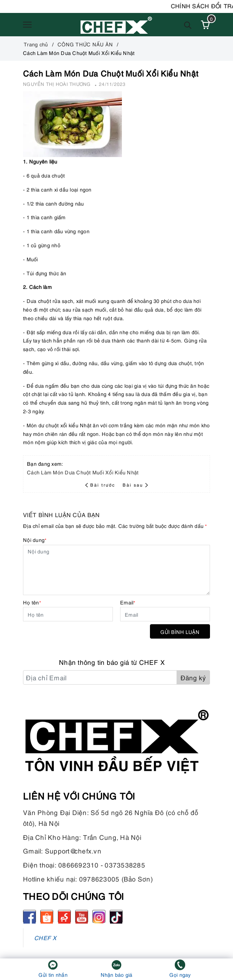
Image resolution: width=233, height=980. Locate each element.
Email (128, 602)
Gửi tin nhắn (53, 974)
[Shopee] (47, 916)
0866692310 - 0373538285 (102, 864)
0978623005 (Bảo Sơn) (116, 878)
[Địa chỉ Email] (100, 677)
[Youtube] (82, 916)
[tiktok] (116, 916)
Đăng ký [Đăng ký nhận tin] (193, 677)
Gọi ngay (180, 974)
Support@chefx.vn (73, 850)
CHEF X (45, 937)
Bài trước (101, 485)
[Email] (165, 614)
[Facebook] (29, 916)
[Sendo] (64, 916)
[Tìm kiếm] (188, 25)
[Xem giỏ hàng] (205, 25)
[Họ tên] (68, 614)
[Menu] (27, 25)
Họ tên (32, 602)
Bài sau (135, 485)
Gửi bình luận (180, 632)
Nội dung (35, 540)
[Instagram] (99, 916)
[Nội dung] (116, 570)
